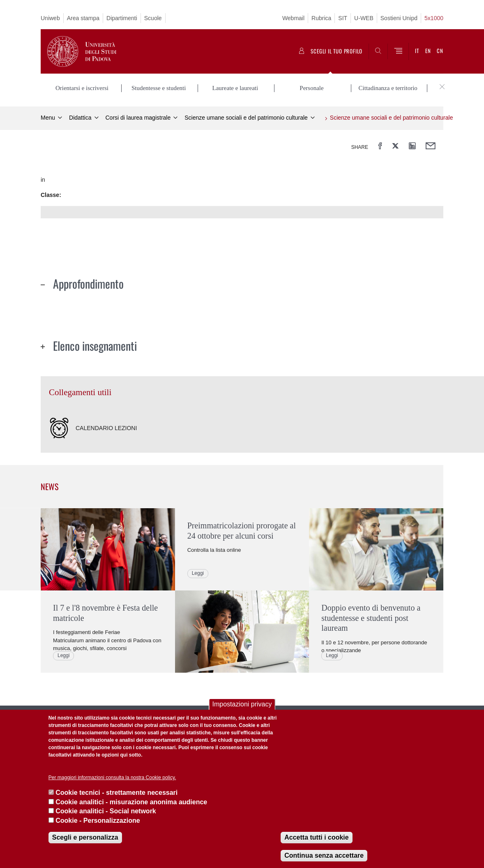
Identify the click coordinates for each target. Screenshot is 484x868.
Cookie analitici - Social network (106, 811)
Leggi (63, 655)
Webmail (293, 18)
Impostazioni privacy (242, 704)
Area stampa (83, 18)
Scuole (153, 18)
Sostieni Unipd (399, 18)
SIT (343, 18)
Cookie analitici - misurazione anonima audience (131, 802)
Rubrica (321, 18)
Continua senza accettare (324, 855)
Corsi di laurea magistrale (138, 118)
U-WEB (364, 18)
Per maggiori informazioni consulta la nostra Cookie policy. (112, 778)
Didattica (80, 118)
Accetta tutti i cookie (316, 837)
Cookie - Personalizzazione (98, 821)
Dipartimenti (122, 18)
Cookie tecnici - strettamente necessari (116, 793)
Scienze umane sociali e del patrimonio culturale (246, 118)
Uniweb (50, 18)
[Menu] (398, 51)
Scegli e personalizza (85, 837)
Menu (48, 118)
